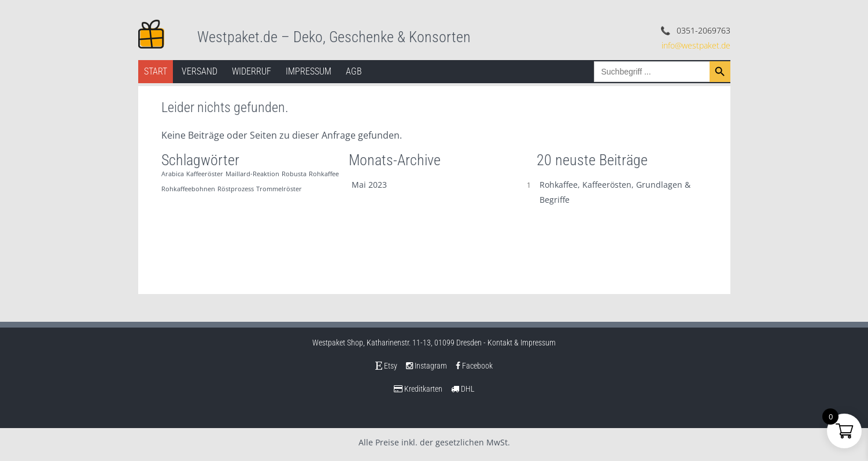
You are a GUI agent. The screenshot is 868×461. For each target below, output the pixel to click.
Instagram (426, 366)
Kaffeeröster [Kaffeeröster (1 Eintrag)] (205, 174)
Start (156, 71)
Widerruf (252, 71)
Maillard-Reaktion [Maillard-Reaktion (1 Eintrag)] (252, 174)
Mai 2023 (369, 185)
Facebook (474, 366)
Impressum (309, 71)
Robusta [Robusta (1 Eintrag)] (294, 174)
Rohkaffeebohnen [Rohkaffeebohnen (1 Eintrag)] (188, 189)
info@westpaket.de (696, 45)
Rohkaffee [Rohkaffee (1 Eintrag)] (324, 174)
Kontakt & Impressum (522, 343)
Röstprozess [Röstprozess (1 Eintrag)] (236, 189)
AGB (354, 71)
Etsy (386, 366)
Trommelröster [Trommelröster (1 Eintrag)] (279, 189)
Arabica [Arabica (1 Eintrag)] (173, 174)
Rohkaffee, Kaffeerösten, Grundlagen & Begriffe (615, 192)
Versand (200, 71)
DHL (463, 389)
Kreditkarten (418, 389)
